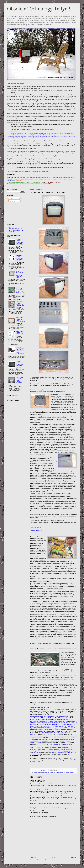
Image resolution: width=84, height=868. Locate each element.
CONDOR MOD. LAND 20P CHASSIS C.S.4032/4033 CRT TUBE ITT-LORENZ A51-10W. (16, 381)
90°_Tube (38, 772)
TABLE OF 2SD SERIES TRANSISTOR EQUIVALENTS (20, 364)
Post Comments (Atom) (42, 860)
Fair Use (49, 184)
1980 (35, 772)
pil (64, 772)
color (46, 772)
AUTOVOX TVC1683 (37, 531)
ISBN (39, 719)
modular (51, 772)
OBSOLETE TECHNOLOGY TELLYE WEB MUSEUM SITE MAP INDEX (16, 230)
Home (54, 857)
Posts (10, 198)
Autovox (43, 772)
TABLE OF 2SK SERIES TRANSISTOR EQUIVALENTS (20, 257)
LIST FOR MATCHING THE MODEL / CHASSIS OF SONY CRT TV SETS (20, 275)
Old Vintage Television (58, 772)
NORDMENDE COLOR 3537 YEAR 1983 (19, 319)
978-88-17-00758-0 (46, 719)
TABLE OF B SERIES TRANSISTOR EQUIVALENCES (20, 304)
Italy (48, 772)
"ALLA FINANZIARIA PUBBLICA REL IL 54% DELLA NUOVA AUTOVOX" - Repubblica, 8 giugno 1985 (53, 721)
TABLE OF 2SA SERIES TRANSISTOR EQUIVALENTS (20, 333)
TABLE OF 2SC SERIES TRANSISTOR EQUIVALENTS (20, 242)
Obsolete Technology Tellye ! (39, 9)
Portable (67, 772)
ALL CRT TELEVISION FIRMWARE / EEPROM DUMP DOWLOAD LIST (20, 290)
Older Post (74, 857)
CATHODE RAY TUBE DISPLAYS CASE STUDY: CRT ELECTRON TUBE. (20, 350)
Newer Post (34, 857)
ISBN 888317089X (35, 762)
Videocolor (72, 772)
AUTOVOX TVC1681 (37, 528)
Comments (11, 201)
